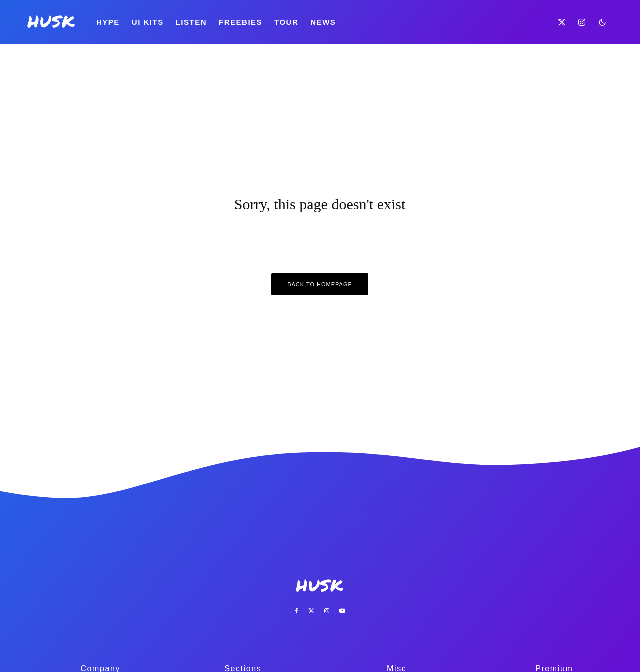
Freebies (241, 22)
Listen (191, 22)
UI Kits (148, 22)
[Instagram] (582, 22)
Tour (286, 22)
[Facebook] (297, 611)
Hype (108, 22)
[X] (562, 22)
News (323, 22)
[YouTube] (342, 611)
